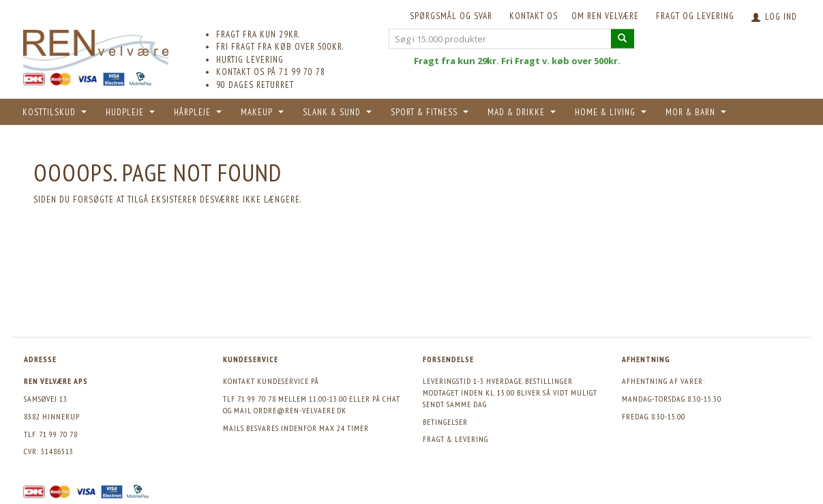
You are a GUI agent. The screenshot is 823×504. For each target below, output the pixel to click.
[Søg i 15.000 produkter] (623, 39)
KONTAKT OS (534, 16)
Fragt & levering (455, 439)
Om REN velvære (605, 16)
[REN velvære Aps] (96, 47)
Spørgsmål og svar (451, 16)
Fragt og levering (695, 16)
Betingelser (445, 422)
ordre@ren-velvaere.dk (300, 410)
